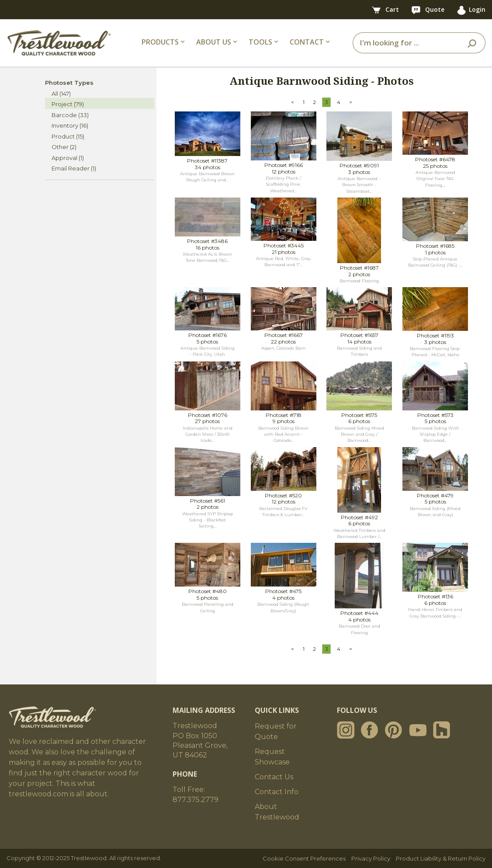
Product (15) (68, 136)
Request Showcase (272, 757)
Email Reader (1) (74, 168)
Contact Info (277, 792)
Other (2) (64, 147)
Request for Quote (276, 731)
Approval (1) (68, 158)
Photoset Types (69, 83)
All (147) (61, 94)
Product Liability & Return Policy (441, 858)
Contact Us (274, 777)
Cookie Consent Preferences (304, 858)
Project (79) (68, 104)
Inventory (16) (70, 125)
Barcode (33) (70, 115)
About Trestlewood (277, 812)
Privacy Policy (371, 858)
